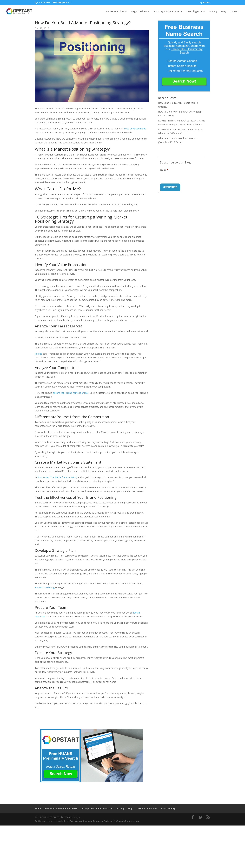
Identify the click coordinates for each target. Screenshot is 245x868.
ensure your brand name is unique (71, 393)
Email (164, 170)
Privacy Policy (168, 808)
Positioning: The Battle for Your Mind (57, 477)
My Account (205, 3)
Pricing (213, 12)
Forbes (38, 354)
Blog (224, 12)
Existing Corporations (167, 12)
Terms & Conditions (147, 808)
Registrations (139, 12)
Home (38, 808)
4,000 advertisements (135, 129)
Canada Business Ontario (98, 821)
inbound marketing (45, 587)
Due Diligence (194, 12)
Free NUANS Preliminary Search (61, 808)
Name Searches (115, 12)
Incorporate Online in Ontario (97, 808)
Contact (235, 12)
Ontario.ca (76, 821)
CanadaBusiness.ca (128, 821)
